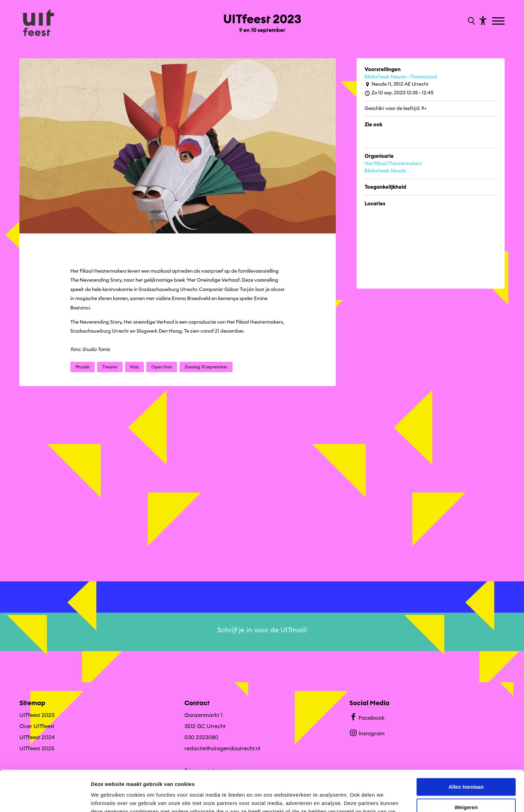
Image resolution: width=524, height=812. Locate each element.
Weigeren (466, 766)
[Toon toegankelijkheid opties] (482, 20)
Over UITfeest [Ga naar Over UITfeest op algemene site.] (37, 726)
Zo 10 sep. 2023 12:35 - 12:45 (399, 93)
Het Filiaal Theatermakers (393, 163)
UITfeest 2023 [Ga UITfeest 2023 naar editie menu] (37, 715)
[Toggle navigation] (499, 22)
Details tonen (107, 798)
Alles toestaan (466, 746)
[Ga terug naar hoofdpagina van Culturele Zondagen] (38, 23)
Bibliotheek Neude (385, 171)
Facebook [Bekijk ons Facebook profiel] (367, 717)
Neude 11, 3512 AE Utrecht (397, 84)
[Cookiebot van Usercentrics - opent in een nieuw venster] (45, 798)
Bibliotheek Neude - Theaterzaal (401, 77)
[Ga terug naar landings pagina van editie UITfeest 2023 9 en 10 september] (262, 20)
